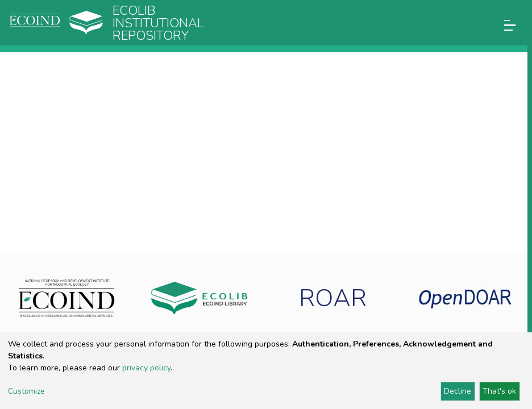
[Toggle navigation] (510, 25)
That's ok (499, 391)
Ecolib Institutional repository (158, 23)
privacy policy (146, 368)
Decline (458, 391)
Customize (26, 391)
